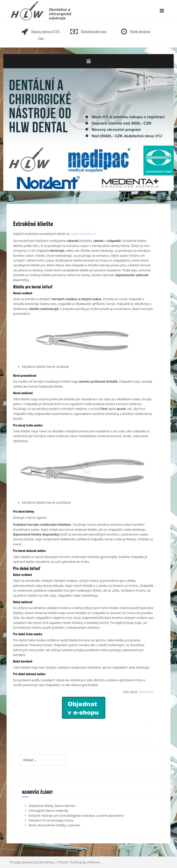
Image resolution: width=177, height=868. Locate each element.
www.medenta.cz (83, 234)
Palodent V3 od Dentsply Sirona (51, 820)
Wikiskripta (146, 692)
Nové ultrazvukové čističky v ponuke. (55, 825)
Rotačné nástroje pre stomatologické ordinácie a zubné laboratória (76, 816)
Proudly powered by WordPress (32, 862)
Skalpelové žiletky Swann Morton (52, 806)
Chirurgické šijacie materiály (49, 811)
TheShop (76, 862)
